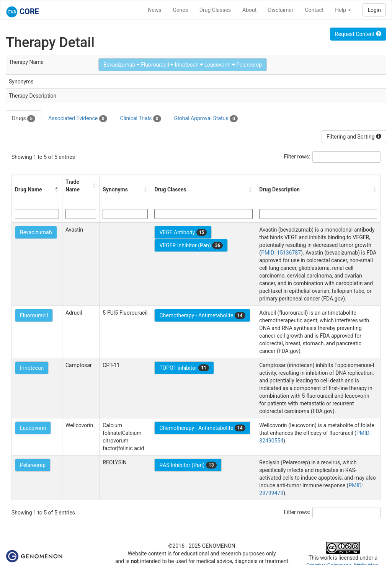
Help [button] (343, 10)
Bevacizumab (36, 232)
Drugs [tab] (24, 119)
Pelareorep (33, 465)
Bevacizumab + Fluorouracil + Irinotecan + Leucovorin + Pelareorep (183, 65)
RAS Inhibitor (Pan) (188, 465)
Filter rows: (297, 157)
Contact (314, 10)
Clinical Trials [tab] (141, 119)
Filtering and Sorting (354, 137)
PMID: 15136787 (281, 253)
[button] (57, 189)
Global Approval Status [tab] (206, 119)
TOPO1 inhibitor (184, 368)
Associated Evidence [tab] (78, 119)
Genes (180, 10)
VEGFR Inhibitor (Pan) (191, 245)
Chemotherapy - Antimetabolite (202, 315)
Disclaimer (281, 10)
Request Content (358, 34)
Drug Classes (215, 10)
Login (374, 10)
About (249, 10)
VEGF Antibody (183, 232)
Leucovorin (33, 428)
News (154, 10)
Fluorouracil (34, 315)
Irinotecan (32, 368)
